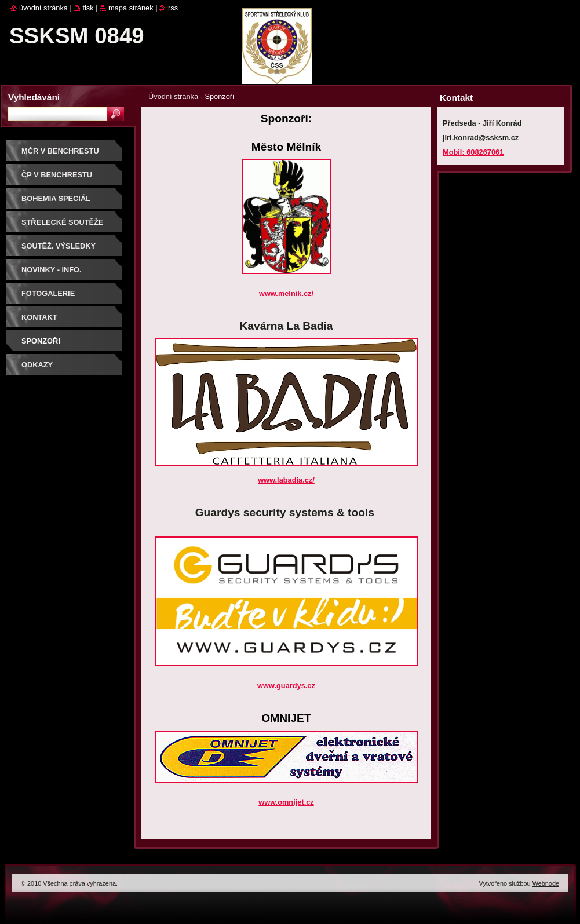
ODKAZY (37, 365)
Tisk (88, 8)
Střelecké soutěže (63, 222)
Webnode (546, 883)
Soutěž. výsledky (59, 246)
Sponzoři (41, 341)
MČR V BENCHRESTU (60, 151)
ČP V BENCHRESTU (57, 175)
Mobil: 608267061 (473, 152)
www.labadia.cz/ (286, 480)
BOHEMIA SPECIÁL (56, 198)
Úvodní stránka (173, 96)
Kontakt (39, 317)
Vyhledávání (34, 97)
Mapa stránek (131, 8)
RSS (173, 8)
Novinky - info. (52, 270)
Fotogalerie (48, 293)
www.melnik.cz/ (286, 293)
